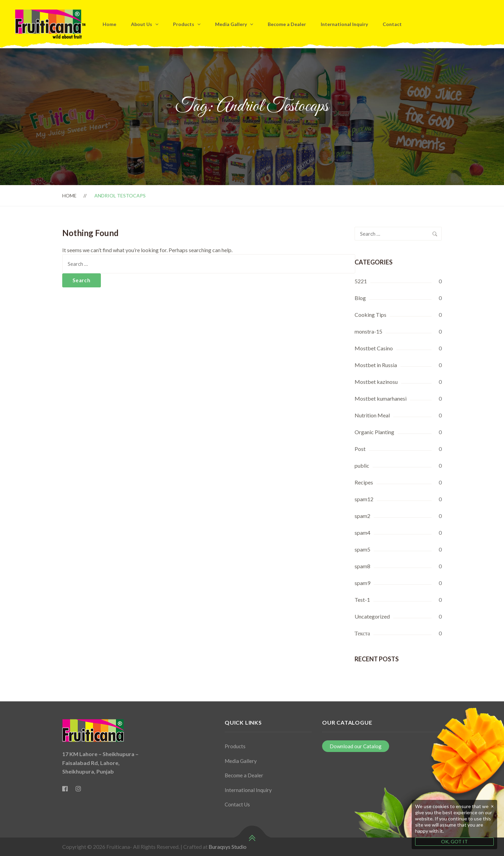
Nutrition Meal (372, 415)
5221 (361, 281)
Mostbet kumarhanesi (381, 398)
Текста (362, 633)
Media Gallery (231, 24)
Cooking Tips (370, 315)
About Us (142, 24)
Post (360, 449)
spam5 (362, 549)
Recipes (364, 482)
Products (184, 24)
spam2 (362, 516)
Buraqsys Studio (227, 847)
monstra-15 (368, 331)
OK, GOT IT (454, 841)
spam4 (362, 533)
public (362, 465)
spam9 (362, 583)
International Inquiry (344, 24)
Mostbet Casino (374, 348)
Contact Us (237, 804)
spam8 (362, 566)
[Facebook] (65, 789)
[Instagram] (78, 789)
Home (109, 24)
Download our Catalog (356, 746)
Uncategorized (372, 616)
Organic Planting (374, 432)
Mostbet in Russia (376, 365)
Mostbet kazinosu (376, 382)
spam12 (364, 499)
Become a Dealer (287, 24)
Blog (360, 298)
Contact (392, 24)
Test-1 (362, 600)
